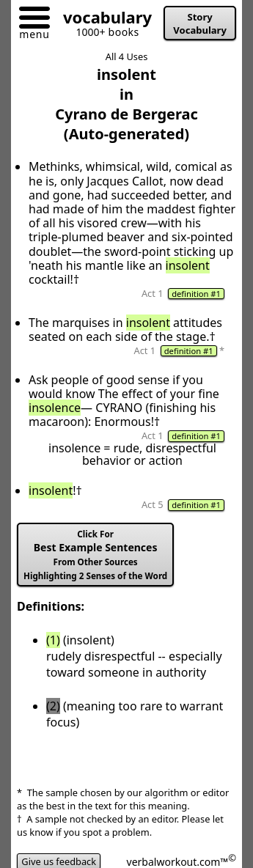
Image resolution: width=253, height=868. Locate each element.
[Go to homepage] (102, 20)
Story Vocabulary (200, 23)
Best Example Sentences (95, 555)
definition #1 (196, 294)
